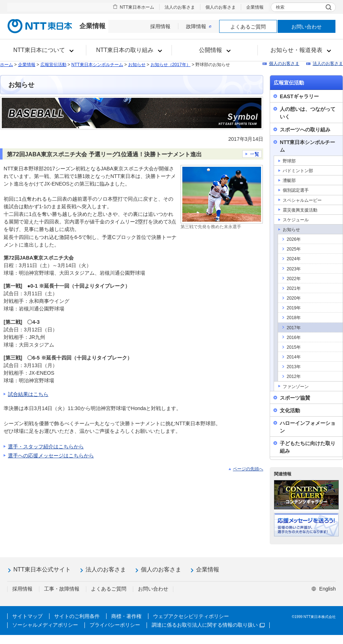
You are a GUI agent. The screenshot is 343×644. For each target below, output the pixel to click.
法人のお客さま (180, 7)
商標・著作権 (126, 616)
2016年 (294, 338)
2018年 (294, 318)
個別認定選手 (296, 190)
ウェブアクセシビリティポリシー (191, 616)
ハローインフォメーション (308, 427)
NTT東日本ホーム (137, 7)
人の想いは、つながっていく (308, 113)
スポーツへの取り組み (305, 130)
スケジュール (296, 220)
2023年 (294, 269)
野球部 (289, 161)
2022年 (294, 279)
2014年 (294, 357)
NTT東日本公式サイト (42, 569)
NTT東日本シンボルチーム (97, 65)
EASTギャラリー (299, 96)
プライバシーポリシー (115, 625)
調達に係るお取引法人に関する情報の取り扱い (208, 625)
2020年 (294, 298)
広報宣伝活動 (53, 65)
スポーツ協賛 (295, 398)
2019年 (294, 308)
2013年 (294, 367)
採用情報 (160, 26)
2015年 (294, 347)
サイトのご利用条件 (77, 616)
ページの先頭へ (248, 469)
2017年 (294, 328)
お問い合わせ (307, 27)
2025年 (294, 249)
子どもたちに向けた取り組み (308, 447)
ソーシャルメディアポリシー (45, 625)
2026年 (294, 239)
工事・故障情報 (62, 589)
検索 (280, 7)
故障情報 (199, 26)
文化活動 (290, 410)
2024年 (294, 259)
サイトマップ (27, 616)
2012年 (294, 377)
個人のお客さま (221, 7)
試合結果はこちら (28, 394)
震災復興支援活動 (300, 210)
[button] (43, 50)
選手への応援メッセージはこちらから (51, 456)
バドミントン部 (298, 171)
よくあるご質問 (248, 27)
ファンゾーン (296, 387)
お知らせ (137, 65)
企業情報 (255, 7)
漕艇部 (289, 180)
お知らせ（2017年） (171, 65)
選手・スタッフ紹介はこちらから (46, 447)
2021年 (294, 288)
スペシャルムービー (302, 200)
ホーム (6, 65)
